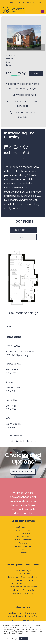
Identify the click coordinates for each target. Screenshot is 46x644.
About (6, 2)
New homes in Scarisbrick (23, 583)
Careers (23, 550)
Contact (41, 2)
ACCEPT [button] (23, 639)
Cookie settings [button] (10, 639)
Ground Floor (19, 230)
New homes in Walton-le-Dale (23, 590)
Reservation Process (23, 533)
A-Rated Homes (23, 530)
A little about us (23, 527)
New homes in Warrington (23, 593)
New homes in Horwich (23, 574)
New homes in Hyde (23, 571)
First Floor (18, 237)
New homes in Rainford (23, 580)
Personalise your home (23, 471)
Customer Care (29, 2)
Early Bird (23, 543)
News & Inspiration (23, 546)
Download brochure (22, 95)
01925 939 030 (28, 621)
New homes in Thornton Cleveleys (23, 587)
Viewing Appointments (23, 540)
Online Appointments (23, 537)
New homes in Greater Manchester (23, 577)
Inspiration (15, 2)
